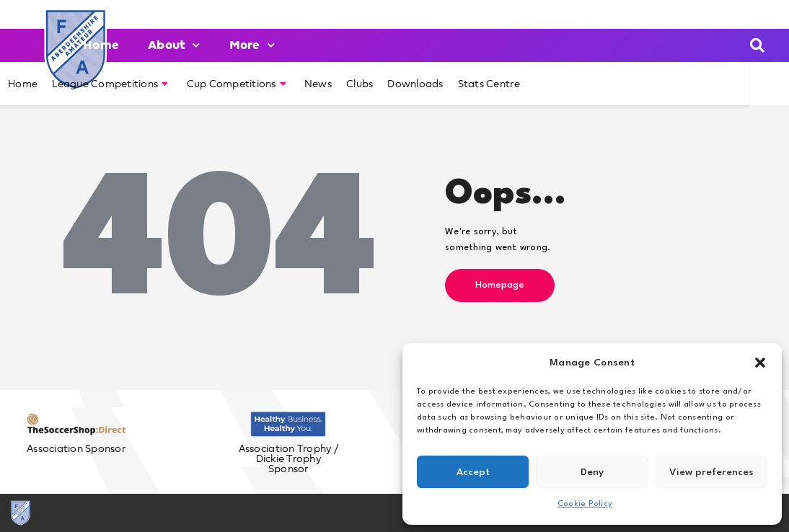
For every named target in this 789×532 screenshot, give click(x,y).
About (174, 45)
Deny (592, 472)
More (252, 45)
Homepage (500, 285)
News (318, 84)
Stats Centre (489, 84)
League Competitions (110, 84)
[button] (760, 363)
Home (101, 45)
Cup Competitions (237, 84)
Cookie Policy (585, 504)
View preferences (711, 472)
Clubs (360, 84)
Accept (473, 472)
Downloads (415, 84)
